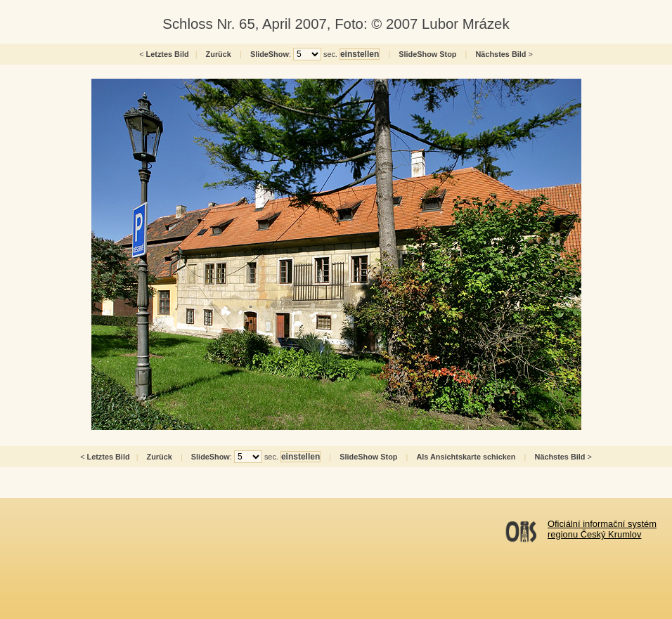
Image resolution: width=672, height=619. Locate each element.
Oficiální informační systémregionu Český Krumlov (602, 529)
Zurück (219, 54)
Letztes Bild (168, 54)
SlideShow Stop (427, 54)
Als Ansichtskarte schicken (466, 457)
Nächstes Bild (501, 54)
